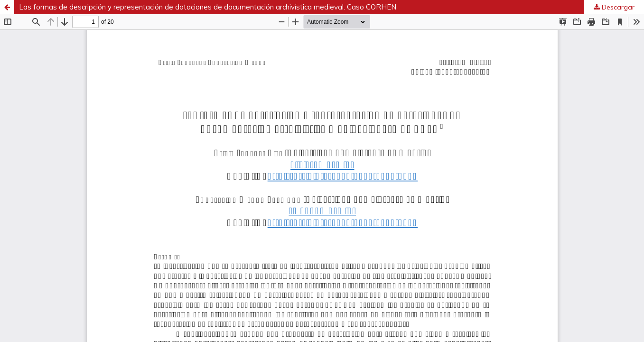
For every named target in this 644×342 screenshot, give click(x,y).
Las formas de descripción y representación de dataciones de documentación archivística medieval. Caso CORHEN (208, 7)
